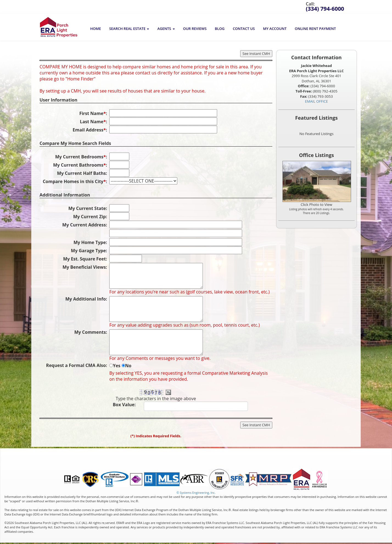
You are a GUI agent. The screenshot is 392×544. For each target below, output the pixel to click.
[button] (129, 29)
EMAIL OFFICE (317, 101)
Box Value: (124, 405)
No (128, 366)
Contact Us (244, 29)
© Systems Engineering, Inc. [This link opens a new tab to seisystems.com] (196, 493)
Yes (117, 366)
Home (95, 29)
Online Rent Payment (315, 29)
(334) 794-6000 (325, 9)
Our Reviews (195, 29)
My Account (275, 29)
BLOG (220, 29)
